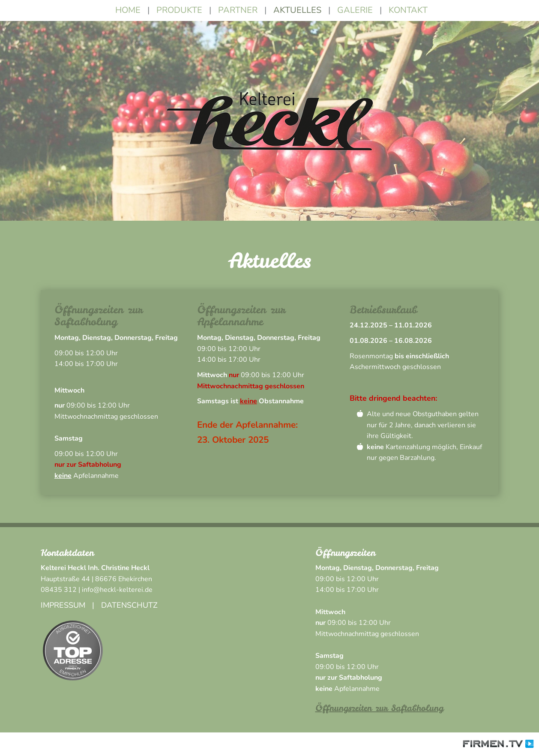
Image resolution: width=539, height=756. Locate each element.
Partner (238, 10)
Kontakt (408, 10)
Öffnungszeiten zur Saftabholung (379, 708)
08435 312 (59, 590)
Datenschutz (129, 605)
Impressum (63, 605)
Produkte (179, 10)
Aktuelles (297, 10)
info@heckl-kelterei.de (117, 590)
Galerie (355, 10)
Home (128, 10)
